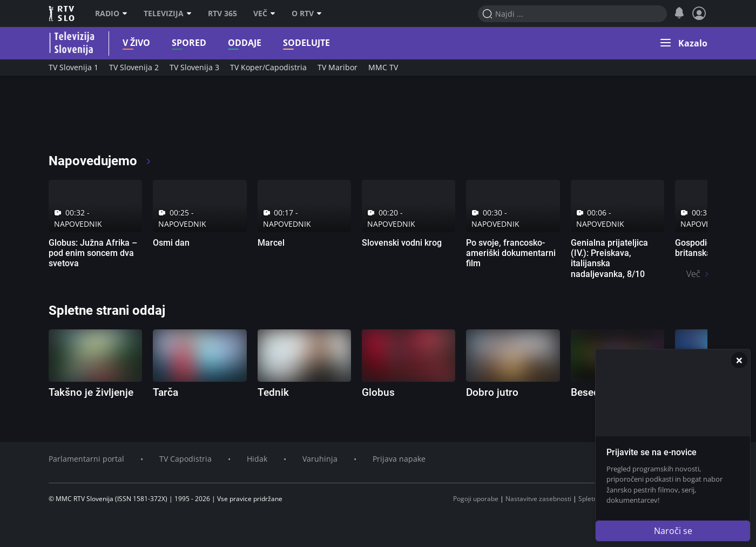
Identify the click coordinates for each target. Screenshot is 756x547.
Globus (378, 392)
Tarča (166, 392)
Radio (111, 13)
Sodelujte (300, 43)
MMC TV (383, 67)
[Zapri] (739, 360)
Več (264, 13)
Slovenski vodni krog (402, 243)
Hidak (257, 459)
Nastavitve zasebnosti (538, 499)
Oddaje (238, 43)
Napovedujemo (100, 161)
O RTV (307, 13)
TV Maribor (337, 67)
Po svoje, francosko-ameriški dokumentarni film (511, 253)
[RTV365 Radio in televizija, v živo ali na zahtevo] (147, 119)
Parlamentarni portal (86, 459)
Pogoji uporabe (476, 499)
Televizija (168, 13)
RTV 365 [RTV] (222, 13)
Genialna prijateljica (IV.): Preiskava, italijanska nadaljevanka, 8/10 (609, 258)
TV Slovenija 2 (134, 67)
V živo (130, 43)
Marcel (271, 243)
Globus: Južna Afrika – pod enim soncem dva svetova (93, 253)
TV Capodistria (185, 459)
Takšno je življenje (91, 392)
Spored (183, 43)
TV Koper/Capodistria (268, 67)
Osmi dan (171, 243)
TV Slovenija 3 (194, 67)
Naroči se (673, 531)
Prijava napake (399, 459)
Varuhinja (320, 459)
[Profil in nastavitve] (699, 13)
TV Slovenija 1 (73, 67)
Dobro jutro (492, 392)
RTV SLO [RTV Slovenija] (62, 13)
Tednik (273, 392)
